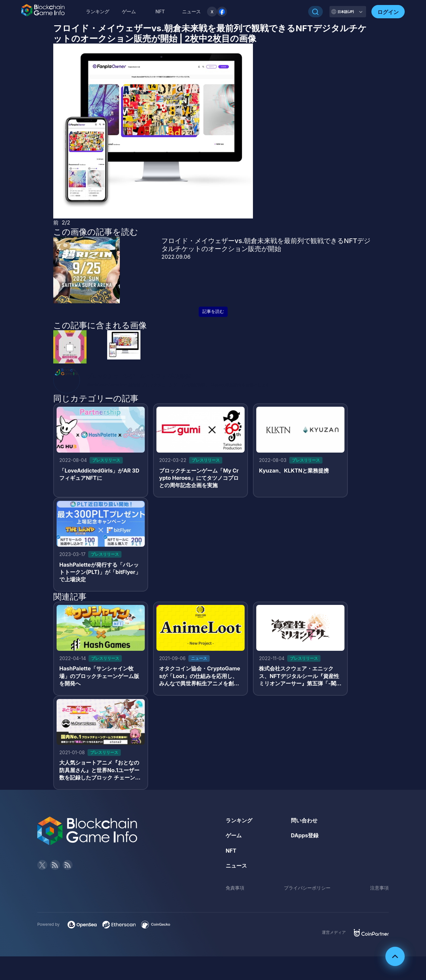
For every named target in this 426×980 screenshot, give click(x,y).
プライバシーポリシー (307, 889)
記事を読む (213, 311)
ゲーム (129, 11)
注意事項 (379, 889)
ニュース (236, 867)
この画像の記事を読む (96, 232)
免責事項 (235, 889)
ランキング (98, 11)
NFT (160, 11)
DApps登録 (305, 837)
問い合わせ (304, 821)
